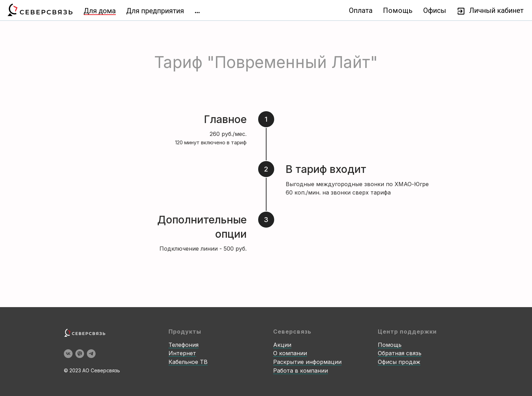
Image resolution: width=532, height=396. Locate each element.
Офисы (435, 10)
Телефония (183, 345)
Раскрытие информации (307, 362)
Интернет (182, 353)
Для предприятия (155, 11)
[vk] (68, 354)
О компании (290, 353)
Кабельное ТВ (188, 362)
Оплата (361, 10)
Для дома (100, 11)
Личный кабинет (496, 10)
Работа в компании (301, 371)
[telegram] (91, 354)
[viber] (80, 354)
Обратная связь (400, 353)
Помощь (398, 10)
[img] (197, 13)
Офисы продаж (399, 362)
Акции (282, 345)
